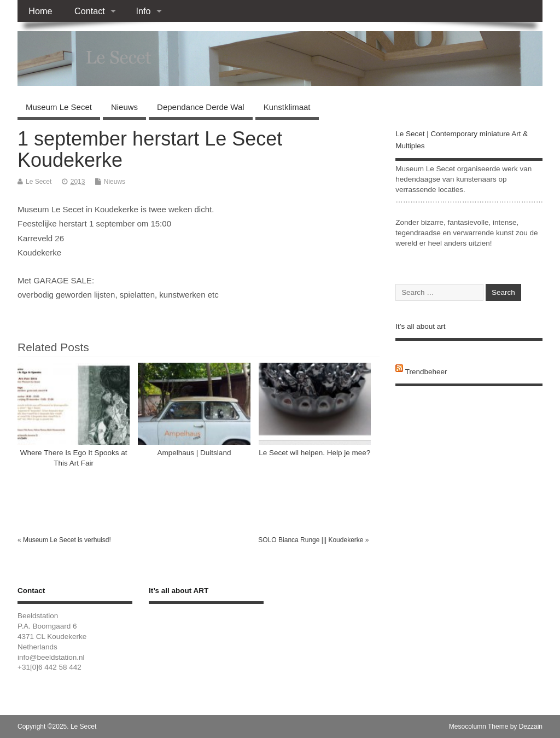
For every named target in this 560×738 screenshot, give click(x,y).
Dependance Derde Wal (201, 107)
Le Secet (39, 182)
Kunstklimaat (287, 107)
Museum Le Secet (59, 107)
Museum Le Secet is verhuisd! (67, 540)
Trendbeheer (426, 372)
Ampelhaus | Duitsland (194, 453)
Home (40, 11)
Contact (90, 11)
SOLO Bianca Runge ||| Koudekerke (311, 540)
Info (143, 11)
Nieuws (124, 107)
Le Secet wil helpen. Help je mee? (314, 453)
